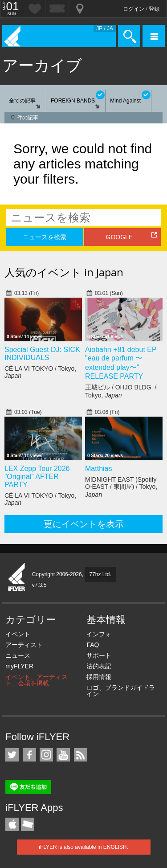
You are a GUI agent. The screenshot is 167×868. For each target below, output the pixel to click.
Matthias (98, 469)
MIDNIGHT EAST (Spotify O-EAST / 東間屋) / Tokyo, (121, 487)
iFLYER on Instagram (46, 755)
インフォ (99, 634)
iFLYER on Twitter (12, 755)
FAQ (93, 645)
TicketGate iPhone (28, 824)
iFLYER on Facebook (29, 755)
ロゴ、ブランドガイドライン (121, 691)
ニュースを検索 (45, 237)
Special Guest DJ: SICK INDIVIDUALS (42, 354)
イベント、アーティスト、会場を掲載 (37, 680)
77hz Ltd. (100, 574)
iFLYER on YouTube (63, 755)
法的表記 (99, 666)
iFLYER (17, 577)
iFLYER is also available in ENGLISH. (83, 847)
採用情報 (99, 677)
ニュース (18, 655)
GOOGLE (120, 237)
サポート (99, 655)
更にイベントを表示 (84, 524)
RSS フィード (81, 755)
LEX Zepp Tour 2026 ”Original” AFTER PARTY (37, 477)
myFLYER (19, 666)
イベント (18, 634)
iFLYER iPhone (12, 824)
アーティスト (24, 645)
